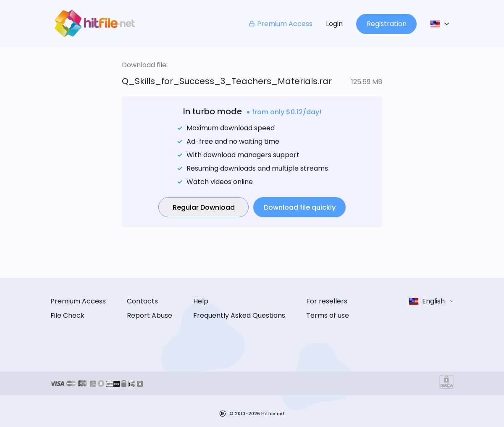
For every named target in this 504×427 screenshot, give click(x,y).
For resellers (327, 301)
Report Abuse (150, 315)
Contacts (142, 301)
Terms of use (328, 315)
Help (201, 301)
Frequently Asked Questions (239, 315)
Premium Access (280, 24)
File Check (67, 315)
